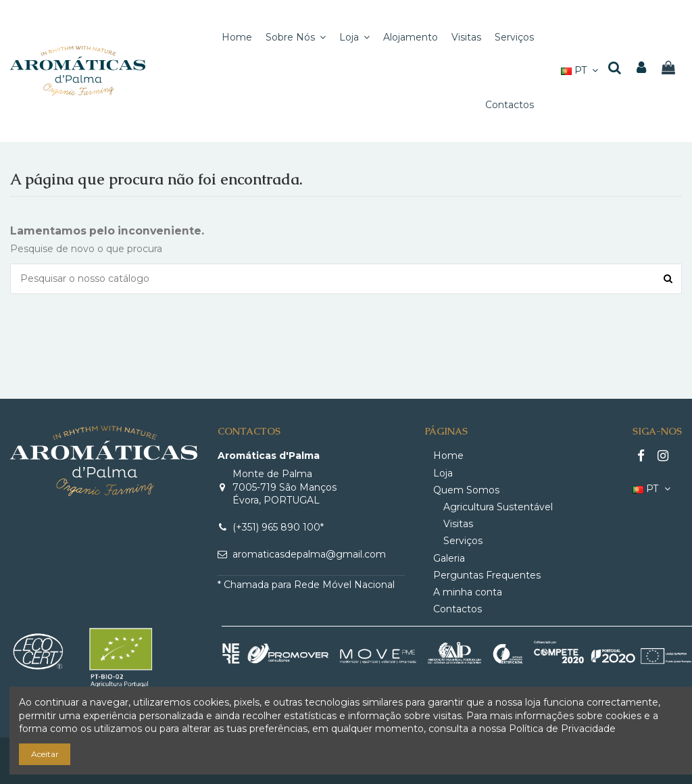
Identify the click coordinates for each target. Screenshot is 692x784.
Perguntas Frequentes (487, 575)
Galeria (449, 558)
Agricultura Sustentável (498, 507)
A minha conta (468, 592)
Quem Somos (466, 490)
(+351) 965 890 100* (278, 527)
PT (581, 70)
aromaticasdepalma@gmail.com (309, 554)
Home (448, 456)
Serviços (463, 541)
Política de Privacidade (562, 729)
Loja (443, 473)
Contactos (458, 609)
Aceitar (45, 754)
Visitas (458, 524)
